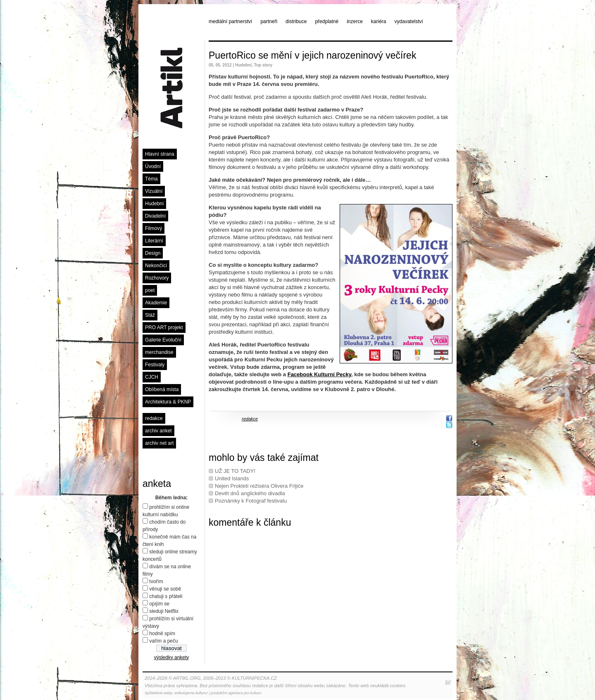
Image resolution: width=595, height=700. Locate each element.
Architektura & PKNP (168, 402)
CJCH (152, 377)
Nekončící (156, 266)
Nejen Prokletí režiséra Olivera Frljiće (259, 486)
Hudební (154, 204)
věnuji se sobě (165, 589)
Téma (151, 179)
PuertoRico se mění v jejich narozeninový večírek (312, 55)
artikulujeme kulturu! (191, 693)
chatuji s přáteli (166, 596)
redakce (154, 418)
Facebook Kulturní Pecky (319, 374)
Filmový (154, 228)
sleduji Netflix (164, 611)
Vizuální (154, 191)
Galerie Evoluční (163, 340)
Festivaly (155, 365)
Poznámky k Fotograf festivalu (251, 501)
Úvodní (153, 166)
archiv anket (158, 431)
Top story (263, 65)
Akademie (156, 303)
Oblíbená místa (162, 389)
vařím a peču (163, 641)
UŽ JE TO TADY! (235, 471)
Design (153, 253)
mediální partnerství (230, 21)
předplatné (327, 21)
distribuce (296, 21)
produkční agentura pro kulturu (236, 693)
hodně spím (162, 634)
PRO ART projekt (164, 327)
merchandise (159, 352)
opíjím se (159, 604)
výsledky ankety (172, 657)
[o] (448, 682)
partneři (269, 21)
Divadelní (155, 216)
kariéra (379, 21)
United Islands (232, 478)
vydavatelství (409, 21)
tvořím (156, 581)
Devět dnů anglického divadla (250, 493)
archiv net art (159, 443)
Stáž (150, 315)
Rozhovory (157, 278)
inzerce (355, 21)
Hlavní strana (160, 154)
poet (150, 290)
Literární (154, 241)
